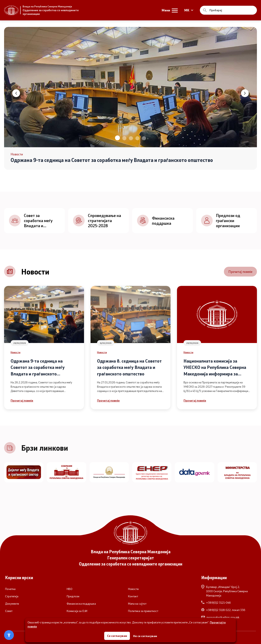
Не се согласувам (145, 636)
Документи (12, 604)
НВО (70, 589)
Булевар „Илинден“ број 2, (229, 591)
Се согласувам (117, 636)
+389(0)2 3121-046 (216, 603)
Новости (15, 352)
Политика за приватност (143, 611)
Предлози (73, 596)
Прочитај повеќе (240, 272)
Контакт (133, 596)
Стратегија (12, 596)
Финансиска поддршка (81, 604)
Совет (9, 611)
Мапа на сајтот (137, 604)
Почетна (10, 589)
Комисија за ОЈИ (77, 611)
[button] (117, 138)
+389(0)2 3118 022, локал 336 (223, 610)
